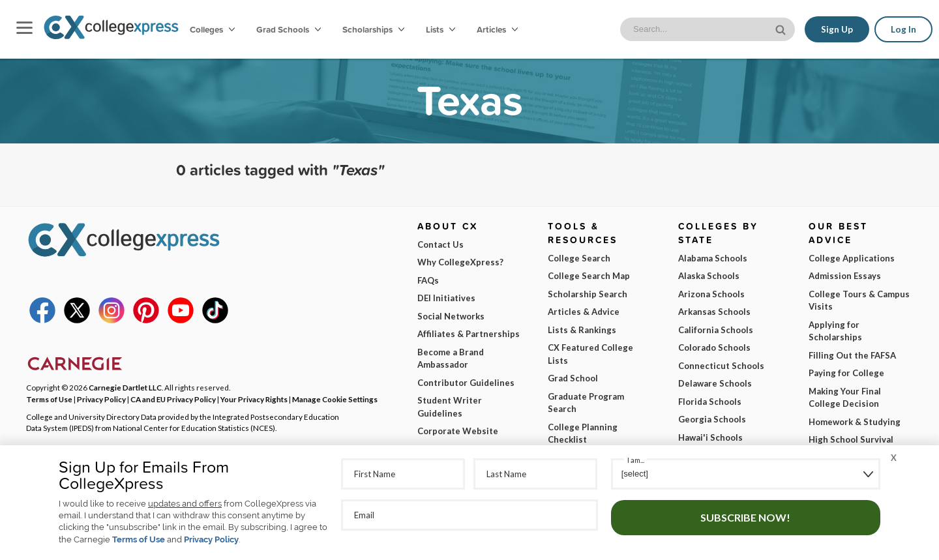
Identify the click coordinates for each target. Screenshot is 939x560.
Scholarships (373, 29)
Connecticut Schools (721, 366)
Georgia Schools (712, 419)
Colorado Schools (714, 347)
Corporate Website (458, 431)
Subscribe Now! (745, 517)
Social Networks (451, 316)
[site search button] (782, 28)
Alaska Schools (709, 276)
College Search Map (589, 276)
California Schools (716, 330)
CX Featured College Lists (590, 354)
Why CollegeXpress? (460, 262)
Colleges (212, 29)
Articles (497, 29)
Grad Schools (289, 29)
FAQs (428, 280)
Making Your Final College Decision (845, 398)
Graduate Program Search (586, 403)
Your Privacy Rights (254, 399)
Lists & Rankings (582, 330)
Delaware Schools (715, 383)
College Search (579, 258)
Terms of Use (139, 539)
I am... (636, 460)
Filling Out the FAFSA (852, 355)
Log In (903, 29)
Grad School (573, 378)
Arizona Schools (711, 294)
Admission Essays (845, 276)
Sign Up (837, 29)
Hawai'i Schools (710, 437)
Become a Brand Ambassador (451, 359)
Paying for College (846, 373)
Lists (440, 29)
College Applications (852, 258)
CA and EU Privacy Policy (173, 399)
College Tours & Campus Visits (859, 301)
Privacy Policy (211, 539)
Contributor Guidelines (466, 383)
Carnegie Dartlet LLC (125, 387)
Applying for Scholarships (835, 331)
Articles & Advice (584, 312)
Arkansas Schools (714, 312)
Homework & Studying (855, 422)
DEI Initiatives (446, 298)
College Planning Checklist (583, 434)
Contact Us (440, 244)
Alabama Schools (713, 258)
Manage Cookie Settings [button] (335, 399)
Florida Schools (710, 402)
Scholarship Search (588, 294)
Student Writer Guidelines (450, 407)
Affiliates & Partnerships (469, 334)
